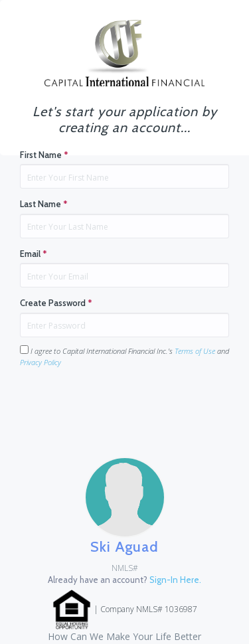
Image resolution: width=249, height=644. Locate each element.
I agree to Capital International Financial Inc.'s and (124, 356)
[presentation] (121, 404)
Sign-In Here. (175, 580)
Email (34, 254)
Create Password (56, 303)
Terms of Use (195, 351)
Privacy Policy (41, 362)
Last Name (44, 204)
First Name (44, 155)
